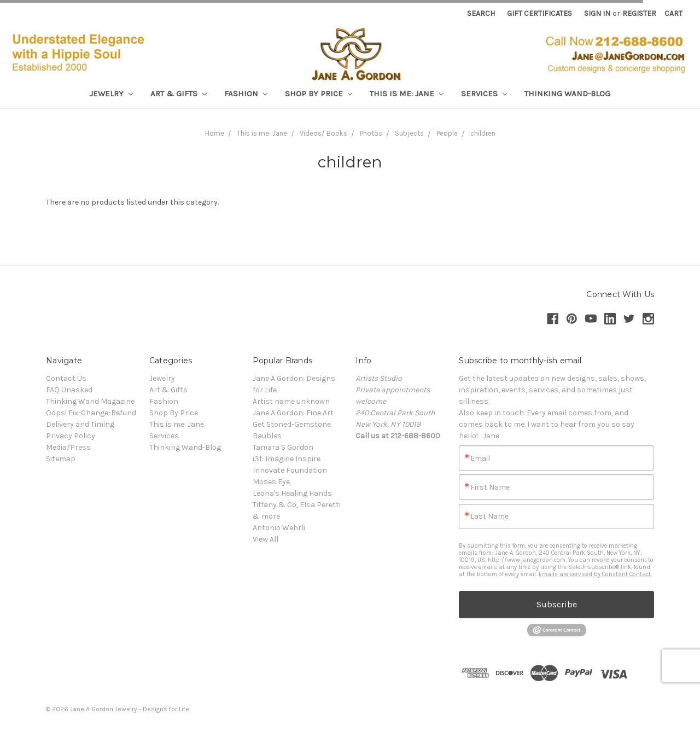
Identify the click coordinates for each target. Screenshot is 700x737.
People (447, 133)
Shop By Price (319, 94)
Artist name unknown (291, 401)
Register (639, 13)
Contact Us (66, 378)
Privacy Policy (71, 436)
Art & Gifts (179, 94)
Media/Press (68, 447)
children (483, 133)
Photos (371, 133)
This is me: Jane (407, 94)
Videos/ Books (323, 133)
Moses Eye (271, 482)
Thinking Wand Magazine (90, 401)
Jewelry (111, 94)
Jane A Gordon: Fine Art (293, 413)
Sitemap (61, 459)
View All (266, 539)
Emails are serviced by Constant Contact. (595, 574)
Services (484, 94)
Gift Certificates (539, 13)
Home (215, 133)
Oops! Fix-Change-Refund (91, 413)
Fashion (246, 94)
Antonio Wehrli (279, 528)
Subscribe (557, 604)
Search (481, 13)
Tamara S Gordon (283, 447)
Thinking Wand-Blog (567, 94)
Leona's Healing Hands (292, 493)
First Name (490, 488)
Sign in (597, 13)
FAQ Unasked (69, 390)
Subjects (409, 133)
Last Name (489, 517)
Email (480, 459)
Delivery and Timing (80, 424)
